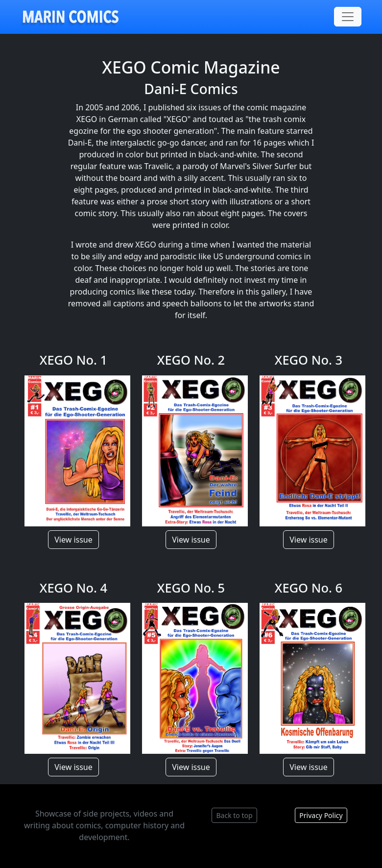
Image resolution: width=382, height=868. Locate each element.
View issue (73, 540)
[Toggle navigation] (348, 17)
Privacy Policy (321, 815)
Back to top (234, 815)
